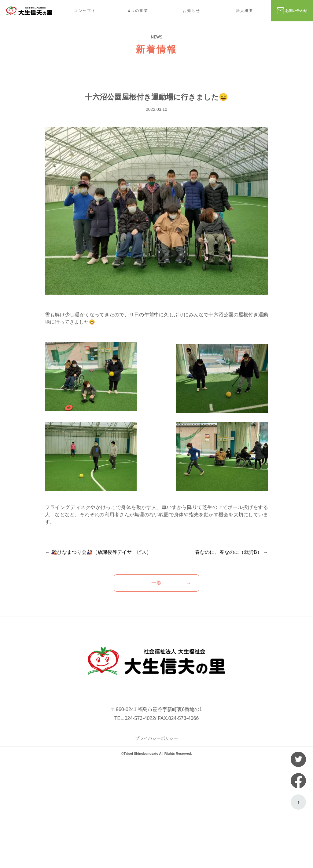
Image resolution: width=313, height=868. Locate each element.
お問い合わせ (292, 11)
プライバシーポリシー (156, 738)
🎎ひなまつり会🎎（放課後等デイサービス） (101, 552)
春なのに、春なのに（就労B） (228, 552)
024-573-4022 (140, 718)
